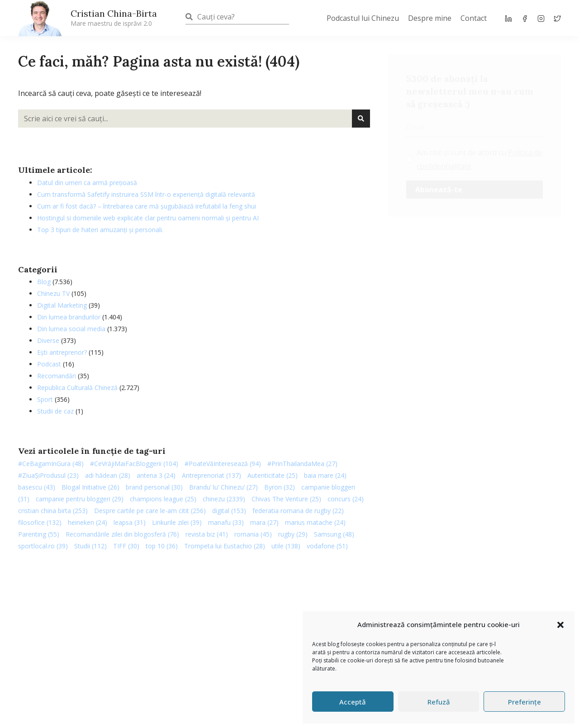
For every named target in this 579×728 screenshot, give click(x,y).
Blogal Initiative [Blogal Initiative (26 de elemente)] (90, 487)
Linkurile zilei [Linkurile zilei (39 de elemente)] (177, 522)
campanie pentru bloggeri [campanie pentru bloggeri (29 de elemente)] (80, 499)
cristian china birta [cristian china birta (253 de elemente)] (53, 511)
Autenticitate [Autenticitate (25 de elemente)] (273, 475)
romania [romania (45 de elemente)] (253, 534)
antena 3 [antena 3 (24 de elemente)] (156, 475)
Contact (474, 18)
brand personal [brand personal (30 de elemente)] (154, 487)
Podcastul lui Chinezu (363, 18)
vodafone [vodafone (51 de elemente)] (327, 546)
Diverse (48, 340)
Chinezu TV (53, 293)
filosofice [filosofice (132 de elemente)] (40, 522)
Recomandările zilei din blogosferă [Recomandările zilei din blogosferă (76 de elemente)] (122, 534)
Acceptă (353, 702)
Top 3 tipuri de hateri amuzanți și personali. (100, 230)
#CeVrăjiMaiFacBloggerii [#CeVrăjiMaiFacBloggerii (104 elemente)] (134, 464)
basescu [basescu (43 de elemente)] (37, 487)
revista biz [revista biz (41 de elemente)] (207, 534)
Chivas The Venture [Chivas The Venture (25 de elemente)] (286, 499)
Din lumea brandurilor (69, 317)
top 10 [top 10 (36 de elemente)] (162, 546)
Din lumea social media (71, 329)
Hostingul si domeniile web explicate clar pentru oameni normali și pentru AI (148, 218)
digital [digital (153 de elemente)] (229, 511)
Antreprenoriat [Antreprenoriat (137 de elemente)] (211, 475)
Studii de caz (55, 411)
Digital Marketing (62, 305)
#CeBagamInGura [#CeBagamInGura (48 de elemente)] (51, 464)
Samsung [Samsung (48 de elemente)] (334, 534)
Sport (45, 399)
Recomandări (57, 376)
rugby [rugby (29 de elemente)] (293, 534)
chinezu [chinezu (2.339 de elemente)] (224, 499)
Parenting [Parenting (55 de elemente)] (39, 534)
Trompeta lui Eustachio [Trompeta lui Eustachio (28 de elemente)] (225, 546)
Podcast (49, 364)
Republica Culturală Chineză (77, 388)
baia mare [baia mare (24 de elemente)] (325, 475)
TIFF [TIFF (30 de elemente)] (126, 546)
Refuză (439, 702)
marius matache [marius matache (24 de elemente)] (315, 522)
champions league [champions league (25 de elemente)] (163, 499)
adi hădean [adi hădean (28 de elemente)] (108, 475)
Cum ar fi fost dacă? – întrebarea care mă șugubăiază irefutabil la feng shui (147, 206)
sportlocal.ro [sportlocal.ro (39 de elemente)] (43, 546)
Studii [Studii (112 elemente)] (90, 546)
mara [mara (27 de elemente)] (264, 522)
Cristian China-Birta (114, 18)
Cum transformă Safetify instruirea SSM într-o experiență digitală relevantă (146, 194)
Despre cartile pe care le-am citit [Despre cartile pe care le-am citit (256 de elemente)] (150, 511)
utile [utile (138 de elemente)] (286, 546)
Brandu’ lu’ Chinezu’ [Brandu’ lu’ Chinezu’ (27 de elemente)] (223, 487)
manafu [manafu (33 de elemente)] (226, 522)
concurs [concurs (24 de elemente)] (346, 499)
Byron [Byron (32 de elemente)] (280, 487)
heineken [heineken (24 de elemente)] (88, 522)
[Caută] (361, 119)
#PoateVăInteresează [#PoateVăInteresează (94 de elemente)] (223, 464)
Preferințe (524, 702)
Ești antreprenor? (62, 352)
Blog (44, 282)
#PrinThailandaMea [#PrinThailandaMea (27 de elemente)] (302, 464)
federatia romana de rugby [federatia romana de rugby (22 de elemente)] (298, 511)
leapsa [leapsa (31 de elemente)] (130, 522)
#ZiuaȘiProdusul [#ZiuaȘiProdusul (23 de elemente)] (48, 475)
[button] (560, 625)
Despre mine (430, 18)
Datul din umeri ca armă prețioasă (87, 183)
